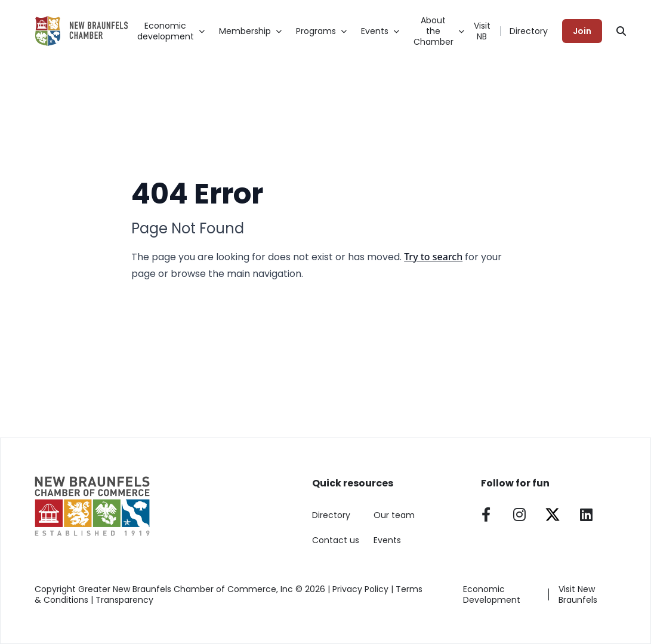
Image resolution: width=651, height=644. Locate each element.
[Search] (621, 31)
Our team (394, 515)
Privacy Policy (360, 589)
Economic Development (492, 594)
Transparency (124, 600)
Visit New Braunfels (578, 594)
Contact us (336, 540)
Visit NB (482, 31)
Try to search (433, 257)
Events (387, 540)
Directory (529, 31)
